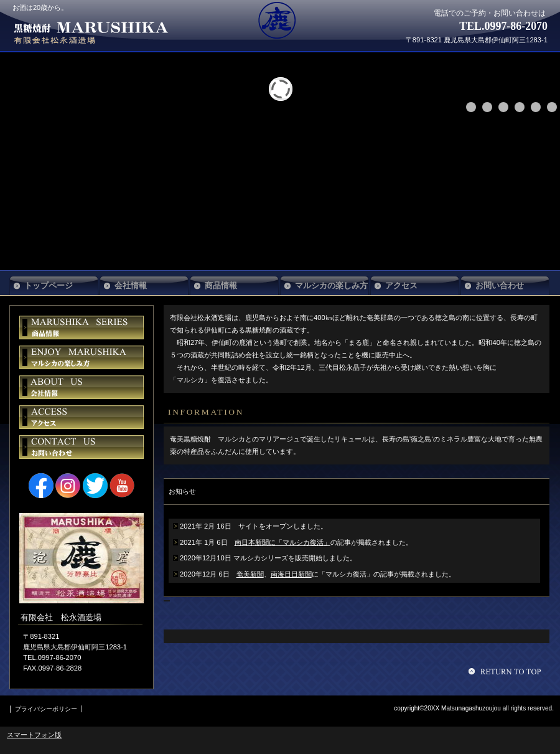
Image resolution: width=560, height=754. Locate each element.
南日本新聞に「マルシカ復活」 (282, 542)
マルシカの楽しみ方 (331, 285)
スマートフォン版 (34, 735)
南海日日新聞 (291, 574)
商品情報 (82, 328)
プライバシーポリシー (46, 709)
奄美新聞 (250, 574)
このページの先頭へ (506, 671)
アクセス (82, 417)
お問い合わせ (82, 447)
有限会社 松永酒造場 (105, 32)
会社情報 (82, 387)
